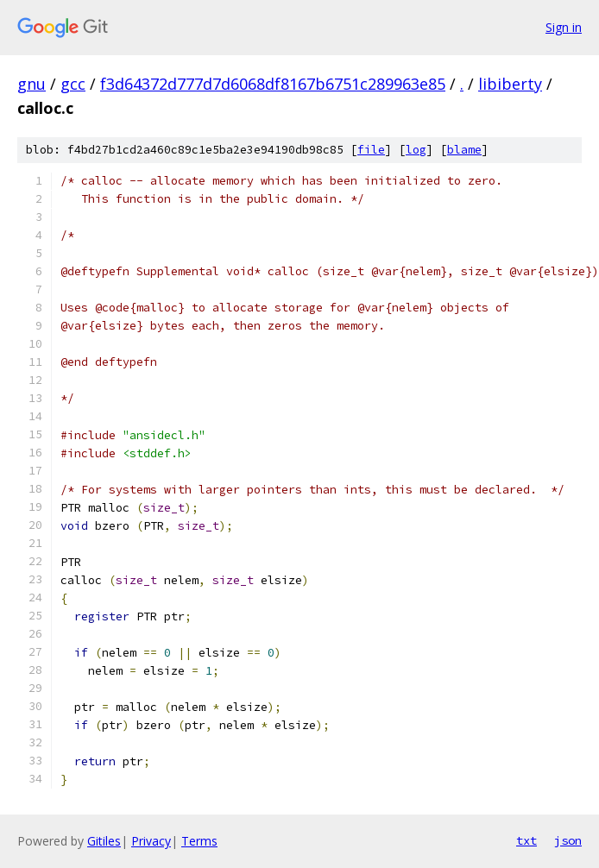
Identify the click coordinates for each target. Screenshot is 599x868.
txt (526, 840)
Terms (199, 841)
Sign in (564, 27)
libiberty (510, 84)
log (416, 150)
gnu (32, 84)
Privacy (151, 841)
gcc (73, 84)
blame (464, 150)
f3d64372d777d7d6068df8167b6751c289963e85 (273, 84)
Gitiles (104, 841)
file (371, 150)
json (568, 840)
